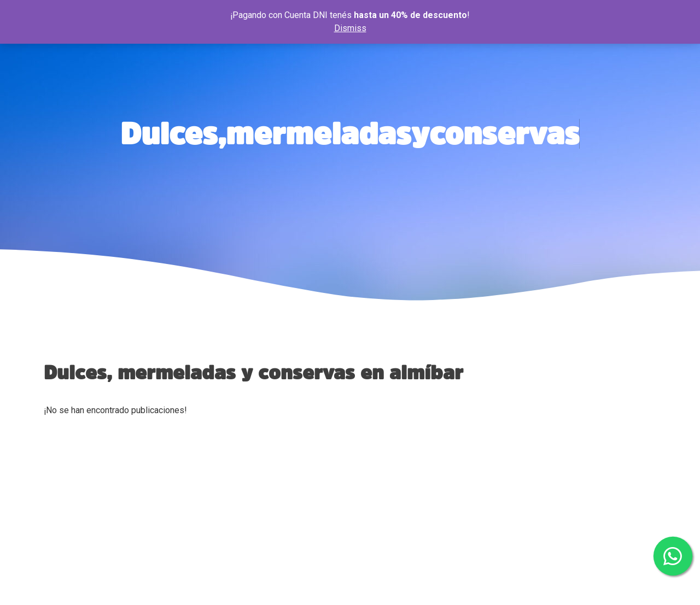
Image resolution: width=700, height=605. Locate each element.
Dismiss (350, 28)
